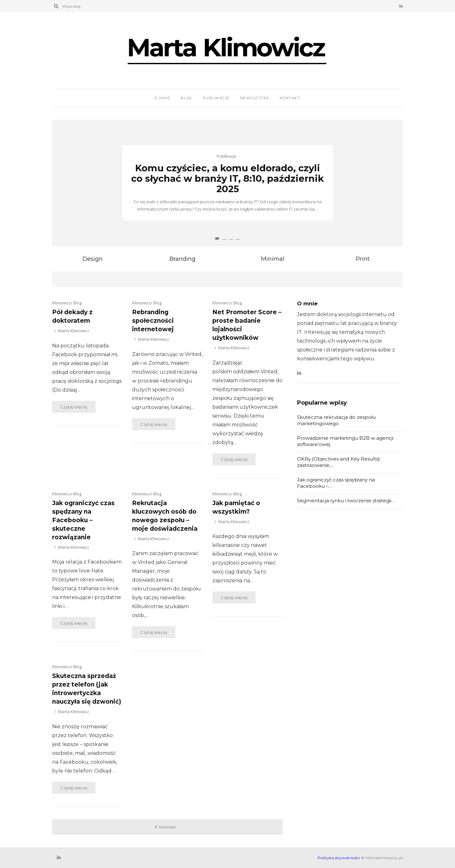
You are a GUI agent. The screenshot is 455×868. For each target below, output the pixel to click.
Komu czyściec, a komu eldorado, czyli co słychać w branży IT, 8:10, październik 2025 (227, 178)
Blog (187, 98)
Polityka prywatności (339, 858)
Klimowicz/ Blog (67, 303)
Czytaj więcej (74, 407)
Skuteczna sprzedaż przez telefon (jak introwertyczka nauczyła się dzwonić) (87, 689)
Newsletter (255, 98)
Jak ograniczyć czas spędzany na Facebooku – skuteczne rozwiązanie (83, 520)
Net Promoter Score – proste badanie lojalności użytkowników (247, 325)
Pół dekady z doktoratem (72, 316)
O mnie (163, 98)
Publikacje (216, 98)
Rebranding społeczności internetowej (153, 321)
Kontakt (290, 98)
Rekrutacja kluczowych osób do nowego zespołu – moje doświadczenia (165, 516)
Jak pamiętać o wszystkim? (236, 507)
